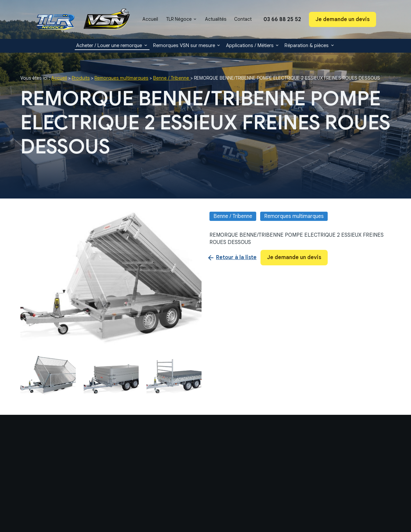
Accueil (150, 19)
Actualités (216, 19)
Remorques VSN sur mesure (184, 45)
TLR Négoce (179, 19)
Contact (243, 19)
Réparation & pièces (307, 45)
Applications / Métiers (250, 45)
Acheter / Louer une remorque (109, 45)
